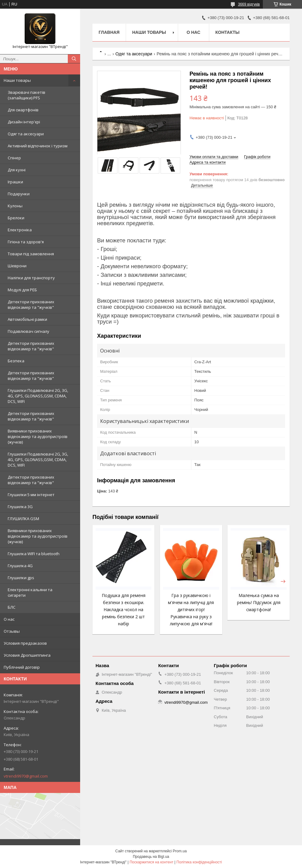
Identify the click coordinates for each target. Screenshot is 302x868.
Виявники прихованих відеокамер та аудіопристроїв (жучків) (38, 436)
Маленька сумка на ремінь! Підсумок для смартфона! (259, 602)
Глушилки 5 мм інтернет (31, 495)
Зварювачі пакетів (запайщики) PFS (27, 95)
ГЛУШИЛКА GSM (23, 519)
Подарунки (19, 194)
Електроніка (20, 230)
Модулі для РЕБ (22, 290)
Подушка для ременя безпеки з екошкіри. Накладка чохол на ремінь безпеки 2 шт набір (124, 609)
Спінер (14, 158)
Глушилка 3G (20, 507)
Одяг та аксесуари (26, 134)
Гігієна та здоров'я (26, 242)
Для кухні (17, 170)
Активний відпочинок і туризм (38, 146)
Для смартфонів (23, 110)
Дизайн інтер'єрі (24, 122)
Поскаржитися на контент (151, 862)
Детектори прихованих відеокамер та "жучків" (31, 305)
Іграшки (15, 182)
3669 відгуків (249, 4)
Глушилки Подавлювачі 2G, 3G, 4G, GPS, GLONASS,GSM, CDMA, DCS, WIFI (38, 396)
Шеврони (17, 266)
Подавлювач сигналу (29, 331)
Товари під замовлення (31, 254)
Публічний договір (22, 667)
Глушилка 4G (20, 566)
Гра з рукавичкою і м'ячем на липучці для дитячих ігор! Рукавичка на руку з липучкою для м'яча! (191, 609)
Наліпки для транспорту (31, 278)
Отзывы (12, 631)
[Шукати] (74, 59)
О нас (9, 619)
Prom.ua (180, 851)
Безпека (16, 361)
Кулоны (15, 206)
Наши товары (17, 80)
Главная (109, 32)
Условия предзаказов (25, 643)
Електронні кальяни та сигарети (30, 592)
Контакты (227, 32)
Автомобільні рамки (27, 319)
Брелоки (16, 218)
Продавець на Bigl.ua (151, 857)
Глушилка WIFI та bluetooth (34, 554)
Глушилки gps (21, 578)
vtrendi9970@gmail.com (26, 776)
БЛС (12, 607)
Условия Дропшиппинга (27, 655)
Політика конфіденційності (199, 862)
